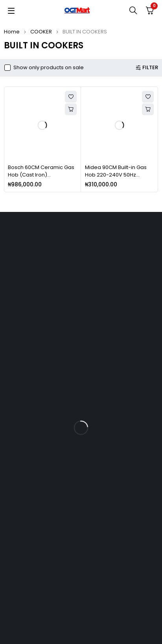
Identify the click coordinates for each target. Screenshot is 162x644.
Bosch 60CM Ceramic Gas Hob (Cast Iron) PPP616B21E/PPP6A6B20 (41, 175)
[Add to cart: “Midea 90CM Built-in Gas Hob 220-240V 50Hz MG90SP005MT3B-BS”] (148, 109)
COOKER (41, 32)
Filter (150, 68)
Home (12, 32)
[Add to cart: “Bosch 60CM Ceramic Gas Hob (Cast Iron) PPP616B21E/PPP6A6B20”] (71, 109)
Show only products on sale (49, 68)
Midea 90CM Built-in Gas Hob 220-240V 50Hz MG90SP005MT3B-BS (116, 175)
